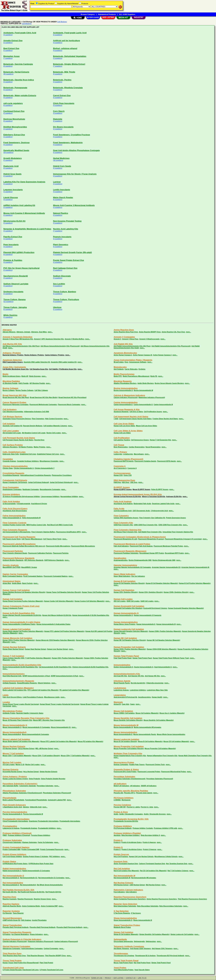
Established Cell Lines (28, 454)
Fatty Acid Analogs (123, 501)
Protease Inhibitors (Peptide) (127, 833)
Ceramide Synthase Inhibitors (28, 461)
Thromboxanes (121, 953)
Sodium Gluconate (62, 276)
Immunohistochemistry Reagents (18, 681)
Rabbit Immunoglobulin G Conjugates (36, 871)
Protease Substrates (12, 840)
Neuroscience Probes (124, 762)
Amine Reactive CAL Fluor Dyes (173, 332)
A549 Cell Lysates (133, 601)
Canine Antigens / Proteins (55, 355)
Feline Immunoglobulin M (31, 518)
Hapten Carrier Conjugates (15, 574)
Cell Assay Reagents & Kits (127, 409)
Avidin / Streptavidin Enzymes (155, 814)
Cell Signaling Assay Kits (39, 369)
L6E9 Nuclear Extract (137, 885)
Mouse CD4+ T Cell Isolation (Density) (46, 756)
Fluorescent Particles (13, 551)
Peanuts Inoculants (62, 237)
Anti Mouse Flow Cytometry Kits (125, 532)
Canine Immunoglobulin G (143, 405)
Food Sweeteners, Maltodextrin (68, 143)
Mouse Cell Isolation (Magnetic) (147, 713)
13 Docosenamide (9, 504)
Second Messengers (12, 918)
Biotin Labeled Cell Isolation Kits (15, 690)
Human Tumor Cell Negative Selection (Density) (64, 592)
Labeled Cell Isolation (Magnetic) (18, 688)
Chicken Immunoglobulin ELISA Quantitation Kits (90, 667)
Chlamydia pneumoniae (155, 683)
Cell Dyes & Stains (136, 412)
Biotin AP (25, 376)
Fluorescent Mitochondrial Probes (174, 772)
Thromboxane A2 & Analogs (124, 956)
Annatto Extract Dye (13, 41)
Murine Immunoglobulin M (123, 727)
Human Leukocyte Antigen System (15, 779)
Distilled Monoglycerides (15, 127)
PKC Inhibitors (54, 857)
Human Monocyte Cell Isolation (17, 638)
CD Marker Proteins (26, 447)
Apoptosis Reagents (121, 412)
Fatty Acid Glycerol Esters (15, 509)
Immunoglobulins (122, 665)
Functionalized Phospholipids (36, 800)
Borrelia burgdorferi (138, 683)
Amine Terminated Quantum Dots (126, 864)
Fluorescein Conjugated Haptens (56, 576)
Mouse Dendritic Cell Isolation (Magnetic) (159, 720)
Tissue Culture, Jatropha (15, 307)
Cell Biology (62, 22)
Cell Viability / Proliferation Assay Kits (63, 369)
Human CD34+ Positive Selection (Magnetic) (130, 649)
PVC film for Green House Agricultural (21, 268)
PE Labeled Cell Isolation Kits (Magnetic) (74, 690)
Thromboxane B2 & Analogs (145, 956)
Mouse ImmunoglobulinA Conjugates (35, 734)
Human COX (118, 475)
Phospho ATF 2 (130, 793)
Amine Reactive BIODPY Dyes (150, 332)
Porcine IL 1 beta (147, 807)
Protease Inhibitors (123, 826)
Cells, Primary (120, 452)
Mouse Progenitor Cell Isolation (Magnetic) (160, 749)
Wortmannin (126, 800)
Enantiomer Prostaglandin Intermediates (44, 821)
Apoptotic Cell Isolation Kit (12, 426)
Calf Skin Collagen (41, 390)
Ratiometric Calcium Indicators (128, 890)
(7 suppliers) (8, 58)
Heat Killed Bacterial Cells (12, 676)
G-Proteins (7, 934)
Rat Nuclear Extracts (123, 883)
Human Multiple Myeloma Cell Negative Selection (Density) (24, 592)
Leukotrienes (120, 688)
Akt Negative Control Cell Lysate (34, 433)
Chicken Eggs (8, 468)
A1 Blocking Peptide (10, 383)
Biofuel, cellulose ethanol (65, 48)
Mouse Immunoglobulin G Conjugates (36, 727)
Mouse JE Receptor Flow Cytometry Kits (17, 720)
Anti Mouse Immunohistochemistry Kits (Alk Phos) (21, 346)
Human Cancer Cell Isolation (16, 590)
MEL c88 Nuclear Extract (44, 749)
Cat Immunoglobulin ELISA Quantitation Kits (55, 667)
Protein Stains (9, 861)
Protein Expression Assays (176, 518)
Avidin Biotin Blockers (145, 383)
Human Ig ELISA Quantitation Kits (19, 613)
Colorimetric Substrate (27, 786)
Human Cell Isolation (13, 599)
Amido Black (17, 583)
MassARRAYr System (29, 567)
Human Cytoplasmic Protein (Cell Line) (21, 606)
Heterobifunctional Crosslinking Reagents (35, 475)
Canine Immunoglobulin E (123, 405)
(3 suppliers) (58, 43)
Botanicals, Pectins (62, 80)
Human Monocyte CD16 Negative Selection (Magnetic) (55, 640)
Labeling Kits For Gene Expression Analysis (24, 182)
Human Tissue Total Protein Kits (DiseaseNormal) (21, 963)
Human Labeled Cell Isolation (17, 629)
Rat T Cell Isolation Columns (178, 871)
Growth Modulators (13, 158)
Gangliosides (120, 558)
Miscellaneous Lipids (52, 697)
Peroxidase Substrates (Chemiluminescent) (130, 779)
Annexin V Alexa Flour (130, 339)
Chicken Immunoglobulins (15, 466)
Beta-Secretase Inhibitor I (131, 835)
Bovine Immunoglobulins (126, 388)
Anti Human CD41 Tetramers (162, 949)
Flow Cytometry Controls (15, 523)
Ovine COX (128, 475)
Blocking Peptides (11, 381)
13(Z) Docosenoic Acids (141, 511)
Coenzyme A (120, 466)
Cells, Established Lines (14, 452)
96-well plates (119, 362)
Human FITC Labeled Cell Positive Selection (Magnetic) (64, 631)
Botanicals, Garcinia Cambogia (18, 64)
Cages (132, 704)
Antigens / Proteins (12, 353)
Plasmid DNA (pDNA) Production (19, 252)
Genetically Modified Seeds (16, 150)
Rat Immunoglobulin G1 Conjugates (51, 878)
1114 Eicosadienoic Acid (123, 511)
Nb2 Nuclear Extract (153, 885)
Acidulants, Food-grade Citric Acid (20, 33)
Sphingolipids (120, 939)
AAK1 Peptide (24, 383)
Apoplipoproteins (144, 697)
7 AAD (116, 419)
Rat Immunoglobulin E (11, 885)
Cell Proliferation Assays (153, 412)
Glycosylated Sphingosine (123, 941)
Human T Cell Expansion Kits (160, 440)
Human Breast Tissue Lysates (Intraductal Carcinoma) (60, 704)
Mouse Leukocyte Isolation (126, 739)
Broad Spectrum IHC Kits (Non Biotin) (44, 397)
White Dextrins (10, 315)
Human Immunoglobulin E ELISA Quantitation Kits (91, 615)
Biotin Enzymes (35, 376)
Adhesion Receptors (10, 447)
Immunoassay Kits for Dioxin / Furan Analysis (75, 174)
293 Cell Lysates (120, 601)
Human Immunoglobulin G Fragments (148, 615)
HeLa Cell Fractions (121, 857)
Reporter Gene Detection (125, 904)
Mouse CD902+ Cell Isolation (124, 713)
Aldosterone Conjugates (12, 949)
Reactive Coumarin (10, 899)
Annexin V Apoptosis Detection (17, 337)
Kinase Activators (36, 934)
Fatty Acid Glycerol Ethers (12, 697)
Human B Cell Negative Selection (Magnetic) (162, 583)
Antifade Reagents (9, 683)
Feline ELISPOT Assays (160, 489)
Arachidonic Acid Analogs (123, 504)
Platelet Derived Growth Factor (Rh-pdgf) (73, 252)
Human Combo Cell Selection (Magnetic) (59, 601)
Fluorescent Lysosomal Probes (149, 772)
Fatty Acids (119, 509)
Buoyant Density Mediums (33, 426)
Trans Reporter (18, 913)
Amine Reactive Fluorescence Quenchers (162, 899)
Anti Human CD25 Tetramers (140, 949)
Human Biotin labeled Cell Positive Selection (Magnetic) (23, 631)
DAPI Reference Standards (54, 560)
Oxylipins (142, 369)
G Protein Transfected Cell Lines (51, 970)
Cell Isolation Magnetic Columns (55, 426)
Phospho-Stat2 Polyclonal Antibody (42, 927)
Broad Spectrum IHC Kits (15, 395)
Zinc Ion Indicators (138, 576)
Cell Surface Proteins (13, 445)
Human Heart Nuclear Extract (35, 649)
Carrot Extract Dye (62, 95)
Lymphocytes (128, 454)
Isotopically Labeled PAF (57, 800)
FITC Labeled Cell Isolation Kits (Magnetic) (43, 690)
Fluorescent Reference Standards (19, 558)
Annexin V (117, 339)
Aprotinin (117, 835)
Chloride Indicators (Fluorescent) (15, 941)
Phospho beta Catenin (144, 793)
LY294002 (117, 800)
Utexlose (57, 307)
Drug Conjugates (11, 487)
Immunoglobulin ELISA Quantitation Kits (22, 665)
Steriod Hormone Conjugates (16, 946)
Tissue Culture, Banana (14, 299)
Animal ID (117, 704)
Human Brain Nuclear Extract (13, 649)
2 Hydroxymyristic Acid (159, 511)
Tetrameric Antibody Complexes (129, 946)
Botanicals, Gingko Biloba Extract (69, 64)
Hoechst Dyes (39, 440)
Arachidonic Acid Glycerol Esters (15, 511)
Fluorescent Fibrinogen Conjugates (16, 405)
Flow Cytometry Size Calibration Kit (152, 518)
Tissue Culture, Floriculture (66, 299)
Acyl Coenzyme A (120, 468)
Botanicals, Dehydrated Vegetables (70, 56)
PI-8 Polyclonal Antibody (123, 828)
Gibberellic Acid (36, 807)
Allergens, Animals (23, 332)
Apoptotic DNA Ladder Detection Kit (37, 362)
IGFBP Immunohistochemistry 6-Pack (65, 676)
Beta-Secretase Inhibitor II (150, 835)
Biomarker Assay (12, 56)
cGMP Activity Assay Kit (11, 920)
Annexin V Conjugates (124, 337)
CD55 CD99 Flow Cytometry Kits (170, 525)
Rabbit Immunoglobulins (14, 869)
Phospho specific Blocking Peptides (131, 791)
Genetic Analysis (11, 565)
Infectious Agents (122, 681)
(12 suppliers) (8, 302)
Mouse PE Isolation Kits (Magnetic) (90, 741)
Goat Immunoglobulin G (163, 667)
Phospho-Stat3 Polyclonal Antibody (69, 927)
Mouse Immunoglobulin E (123, 734)
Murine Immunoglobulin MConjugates (147, 727)
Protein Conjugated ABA (12, 849)
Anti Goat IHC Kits (120, 676)
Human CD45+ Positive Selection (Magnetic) (165, 631)
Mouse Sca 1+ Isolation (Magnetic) (172, 713)
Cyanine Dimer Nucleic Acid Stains (165, 419)
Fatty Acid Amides (11, 501)
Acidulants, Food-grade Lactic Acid (70, 33)
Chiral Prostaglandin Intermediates (15, 821)
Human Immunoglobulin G (126, 613)
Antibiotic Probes (9, 713)
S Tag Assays (136, 913)
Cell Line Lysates (11, 431)
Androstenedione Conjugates (32, 949)
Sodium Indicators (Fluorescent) (66, 941)
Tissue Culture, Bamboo (65, 292)
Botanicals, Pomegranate (15, 88)
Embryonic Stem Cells (11, 454)
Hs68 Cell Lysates (147, 601)
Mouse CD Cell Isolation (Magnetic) (176, 741)
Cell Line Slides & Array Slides (128, 431)
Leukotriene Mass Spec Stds (157, 690)
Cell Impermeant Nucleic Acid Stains (131, 417)
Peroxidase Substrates (124, 777)
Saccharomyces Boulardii (16, 276)
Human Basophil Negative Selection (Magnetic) (131, 631)
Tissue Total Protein (12, 961)
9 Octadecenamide (23, 504)
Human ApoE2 (157, 697)
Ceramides (8, 459)
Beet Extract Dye (11, 48)
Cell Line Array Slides (124, 424)
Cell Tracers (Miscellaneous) (32, 539)
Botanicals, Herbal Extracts (16, 72)
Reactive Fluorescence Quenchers (130, 897)
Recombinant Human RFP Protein (152, 553)
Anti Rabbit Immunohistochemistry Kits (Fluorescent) (171, 346)
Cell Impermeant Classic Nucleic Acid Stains (135, 419)
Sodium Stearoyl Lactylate (16, 284)
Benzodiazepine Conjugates (50, 489)
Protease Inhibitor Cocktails (143, 828)
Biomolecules (120, 367)
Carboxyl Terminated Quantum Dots (152, 864)
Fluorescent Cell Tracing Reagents (19, 537)
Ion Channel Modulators (20, 934)
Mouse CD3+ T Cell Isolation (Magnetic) (17, 756)
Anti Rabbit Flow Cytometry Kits (150, 532)
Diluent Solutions (44, 683)
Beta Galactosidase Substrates (125, 906)
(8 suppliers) (8, 66)
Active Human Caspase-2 (162, 355)
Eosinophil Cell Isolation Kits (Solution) (128, 608)
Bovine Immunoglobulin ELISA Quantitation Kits (20, 667)
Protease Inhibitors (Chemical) (17, 833)
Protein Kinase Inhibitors (14, 854)
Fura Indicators (119, 892)
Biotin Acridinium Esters (12, 376)
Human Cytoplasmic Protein (13, 608)
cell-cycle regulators (13, 103)
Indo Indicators (131, 892)
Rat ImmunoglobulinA (28, 885)
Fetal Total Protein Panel (123, 658)
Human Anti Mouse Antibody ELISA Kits (57, 615)
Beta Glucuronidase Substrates (171, 906)
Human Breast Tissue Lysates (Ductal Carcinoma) (21, 704)
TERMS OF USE (97, 978)
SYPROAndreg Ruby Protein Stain (41, 864)
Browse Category (88, 14)
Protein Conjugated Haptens (16, 847)
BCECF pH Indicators (121, 786)
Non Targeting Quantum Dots (177, 864)
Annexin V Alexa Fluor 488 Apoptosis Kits (18, 339)
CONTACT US (131, 978)
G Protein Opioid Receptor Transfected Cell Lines (21, 970)
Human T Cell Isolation (13, 656)
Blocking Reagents (123, 381)
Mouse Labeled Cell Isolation (16, 739)
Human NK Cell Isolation (125, 638)
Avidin (116, 814)
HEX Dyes (126, 482)
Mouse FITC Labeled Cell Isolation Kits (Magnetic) (59, 741)
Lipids (6, 695)
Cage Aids (125, 704)
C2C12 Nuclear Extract (26, 749)
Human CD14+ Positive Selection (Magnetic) (19, 640)
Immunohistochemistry (14, 674)
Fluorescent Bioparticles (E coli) (125, 539)
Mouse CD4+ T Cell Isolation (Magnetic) (75, 756)
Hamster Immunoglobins (125, 565)
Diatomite (58, 119)
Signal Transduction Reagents (17, 932)
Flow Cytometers (38, 419)
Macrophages (139, 454)
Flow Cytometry (121, 516)
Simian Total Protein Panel (161, 963)
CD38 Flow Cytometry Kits (123, 525)
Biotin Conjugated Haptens (12, 576)
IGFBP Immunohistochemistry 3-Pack (36, 676)
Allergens (7, 330)
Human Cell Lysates (123, 599)
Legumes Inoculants (13, 190)
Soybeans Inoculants (13, 292)
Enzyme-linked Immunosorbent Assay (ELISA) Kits (138, 494)
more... (50, 332)
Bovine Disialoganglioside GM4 (164, 560)
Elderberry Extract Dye (14, 135)
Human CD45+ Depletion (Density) (176, 592)
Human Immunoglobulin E (146, 624)
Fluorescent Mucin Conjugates (69, 405)
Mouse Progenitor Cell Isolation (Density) (129, 749)
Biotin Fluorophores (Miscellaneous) (136, 376)
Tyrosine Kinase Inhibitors (41, 835)
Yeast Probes (120, 968)
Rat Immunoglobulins (13, 883)
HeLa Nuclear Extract (31, 772)
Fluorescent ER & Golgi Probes (125, 772)
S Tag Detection (121, 911)
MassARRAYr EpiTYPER (11, 567)
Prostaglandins (10, 826)
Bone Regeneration (121, 447)
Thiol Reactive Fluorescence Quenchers (192, 899)
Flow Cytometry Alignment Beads (15, 553)
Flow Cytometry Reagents (15, 530)
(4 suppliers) (8, 35)
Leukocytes (118, 454)
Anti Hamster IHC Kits (136, 676)
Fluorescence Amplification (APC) (68, 532)
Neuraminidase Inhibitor (69, 497)
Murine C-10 (20, 765)
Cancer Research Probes (14, 402)
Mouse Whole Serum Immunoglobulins (171, 734)
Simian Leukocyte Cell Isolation (182, 934)
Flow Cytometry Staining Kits (128, 530)
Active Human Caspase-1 (123, 355)
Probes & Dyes (121, 812)
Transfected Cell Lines (13, 968)
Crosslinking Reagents (13, 473)
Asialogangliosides (121, 560)
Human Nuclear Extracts (14, 647)
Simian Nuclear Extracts (48, 772)
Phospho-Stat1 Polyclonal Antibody (16, 927)
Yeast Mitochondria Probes (124, 970)
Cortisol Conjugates (51, 949)
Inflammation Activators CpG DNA (37, 412)
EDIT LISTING (119, 978)
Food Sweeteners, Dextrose (17, 143)
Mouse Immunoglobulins (125, 732)
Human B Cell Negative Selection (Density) (129, 583)
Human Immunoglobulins (126, 622)
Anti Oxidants (119, 369)
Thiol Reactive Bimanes (35, 956)
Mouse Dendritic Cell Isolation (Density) (128, 720)
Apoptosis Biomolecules (125, 353)
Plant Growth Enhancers (14, 805)
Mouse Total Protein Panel (123, 963)
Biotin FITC (118, 376)
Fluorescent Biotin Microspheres (83, 546)
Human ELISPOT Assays (123, 489)
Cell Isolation (9, 424)
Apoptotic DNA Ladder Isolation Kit (64, 362)
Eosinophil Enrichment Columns (155, 608)
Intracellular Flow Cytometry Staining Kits (178, 532)
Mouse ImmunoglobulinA (15, 732)
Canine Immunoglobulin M (163, 405)
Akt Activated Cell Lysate (12, 433)
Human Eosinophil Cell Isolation (129, 606)
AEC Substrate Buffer (10, 786)
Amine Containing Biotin (31, 906)
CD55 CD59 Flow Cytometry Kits (146, 525)
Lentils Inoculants (62, 190)
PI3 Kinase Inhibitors (124, 798)
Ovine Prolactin (34, 779)
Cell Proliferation (122, 438)
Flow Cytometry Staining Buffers (43, 532)
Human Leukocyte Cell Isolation (129, 629)
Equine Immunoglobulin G (144, 667)
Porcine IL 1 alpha (133, 807)
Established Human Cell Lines (48, 454)
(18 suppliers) (8, 153)
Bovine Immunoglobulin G (123, 390)
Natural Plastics (61, 213)
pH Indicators (120, 784)
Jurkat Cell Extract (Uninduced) (61, 482)
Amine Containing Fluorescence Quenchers (130, 899)
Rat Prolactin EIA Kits (53, 892)
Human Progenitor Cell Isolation (129, 647)
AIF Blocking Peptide (37, 383)
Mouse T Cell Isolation (13, 753)
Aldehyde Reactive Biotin (12, 906)
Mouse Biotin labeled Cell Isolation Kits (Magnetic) (21, 741)
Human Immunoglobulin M (166, 624)
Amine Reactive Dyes (124, 330)
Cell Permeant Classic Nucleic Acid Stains (18, 440)
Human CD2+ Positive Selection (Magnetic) (68, 658)
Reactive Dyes (9, 897)
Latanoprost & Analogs (11, 828)
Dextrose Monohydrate (14, 119)
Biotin (5, 374)
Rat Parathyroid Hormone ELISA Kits (31, 892)
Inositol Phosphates (39, 920)
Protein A (118, 840)
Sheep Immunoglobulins (125, 918)
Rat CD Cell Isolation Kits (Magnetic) (153, 871)
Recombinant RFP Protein (174, 553)
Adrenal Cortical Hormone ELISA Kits (127, 497)
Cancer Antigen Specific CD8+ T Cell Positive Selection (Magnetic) (27, 658)
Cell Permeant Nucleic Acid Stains (19, 438)
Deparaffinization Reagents (27, 683)
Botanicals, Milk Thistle (64, 72)
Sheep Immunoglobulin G (123, 920)
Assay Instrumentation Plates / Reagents (133, 360)
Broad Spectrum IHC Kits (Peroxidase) (72, 397)
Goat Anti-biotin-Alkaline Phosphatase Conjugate (77, 150)
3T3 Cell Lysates (9, 765)
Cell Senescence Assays (140, 440)
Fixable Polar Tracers (137, 765)
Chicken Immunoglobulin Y (44, 468)
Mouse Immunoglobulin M (126, 725)
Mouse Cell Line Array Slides (146, 426)
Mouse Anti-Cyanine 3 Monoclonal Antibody (74, 205)
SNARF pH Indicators (149, 786)
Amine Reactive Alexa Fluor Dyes (126, 332)
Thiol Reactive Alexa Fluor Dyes (14, 956)
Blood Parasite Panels (122, 683)
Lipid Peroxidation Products (33, 697)
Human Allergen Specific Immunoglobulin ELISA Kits (22, 615)
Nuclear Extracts (11, 769)
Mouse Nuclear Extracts (14, 746)
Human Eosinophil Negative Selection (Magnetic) (186, 608)
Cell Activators (10, 409)
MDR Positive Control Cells (36, 525)
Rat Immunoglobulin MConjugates (144, 878)
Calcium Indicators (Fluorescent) (126, 397)
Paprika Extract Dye (13, 237)
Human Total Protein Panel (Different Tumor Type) (171, 658)
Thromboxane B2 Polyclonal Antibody (170, 956)
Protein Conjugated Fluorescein (52, 849)
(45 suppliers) (8, 74)
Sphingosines (151, 941)
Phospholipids (10, 798)
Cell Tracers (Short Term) (52, 539)
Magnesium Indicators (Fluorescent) (152, 397)
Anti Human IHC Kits (152, 676)
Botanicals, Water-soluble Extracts (20, 95)
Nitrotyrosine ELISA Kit (14, 221)
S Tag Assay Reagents (122, 913)
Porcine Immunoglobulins (15, 812)
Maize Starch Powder (63, 197)
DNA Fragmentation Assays (13, 362)
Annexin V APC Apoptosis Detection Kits (49, 339)
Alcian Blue (7, 583)
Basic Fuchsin (27, 583)
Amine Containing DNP (49, 906)
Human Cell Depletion (124, 590)
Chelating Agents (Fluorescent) (128, 459)
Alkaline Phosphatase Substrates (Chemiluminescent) (22, 793)
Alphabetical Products (107, 14)
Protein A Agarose (149, 842)
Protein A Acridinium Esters (132, 842)
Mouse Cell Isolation (123, 711)
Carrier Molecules (131, 369)
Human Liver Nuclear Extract (58, 649)
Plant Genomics (61, 245)
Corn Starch (59, 111)
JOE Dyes (134, 482)
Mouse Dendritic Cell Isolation (128, 718)
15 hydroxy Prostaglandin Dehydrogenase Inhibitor (21, 497)
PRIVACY (108, 978)
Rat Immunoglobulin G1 (29, 878)
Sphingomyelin (139, 941)
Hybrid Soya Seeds (12, 174)
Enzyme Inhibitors (11, 494)
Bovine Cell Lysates (54, 433)
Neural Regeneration (153, 447)
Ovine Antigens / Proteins (15, 777)
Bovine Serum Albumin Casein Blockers (169, 383)
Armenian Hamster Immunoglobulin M (195, 567)
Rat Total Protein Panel (142, 963)
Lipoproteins (120, 695)
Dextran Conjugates (121, 765)
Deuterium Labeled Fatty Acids (163, 504)
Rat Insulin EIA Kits (10, 892)
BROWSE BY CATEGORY (11, 22)
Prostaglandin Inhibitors (47, 828)
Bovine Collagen (10, 388)
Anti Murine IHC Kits (12, 344)
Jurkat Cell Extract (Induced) (39, 482)
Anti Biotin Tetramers (121, 949)
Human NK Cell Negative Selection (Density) (130, 640)
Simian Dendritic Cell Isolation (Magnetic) (154, 934)
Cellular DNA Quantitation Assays (126, 518)
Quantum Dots (121, 861)
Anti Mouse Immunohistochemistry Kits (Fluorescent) (60, 346)
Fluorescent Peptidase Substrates (126, 553)
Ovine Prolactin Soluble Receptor (53, 779)
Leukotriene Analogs (121, 690)
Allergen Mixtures (9, 332)
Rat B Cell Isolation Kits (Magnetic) (126, 871)
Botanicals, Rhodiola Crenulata (68, 88)
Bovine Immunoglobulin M (143, 390)
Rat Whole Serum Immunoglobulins (50, 885)
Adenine (26, 807)
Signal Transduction (12, 925)
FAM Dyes (117, 482)
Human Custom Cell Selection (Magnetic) (89, 601)
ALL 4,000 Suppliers (127, 14)
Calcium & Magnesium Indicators (129, 395)
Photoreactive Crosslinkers (62, 475)
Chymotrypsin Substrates (12, 842)
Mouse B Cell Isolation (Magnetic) (150, 741)
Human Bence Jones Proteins (125, 624)
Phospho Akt (118, 793)
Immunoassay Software (138, 362)
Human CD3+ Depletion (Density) (126, 592)
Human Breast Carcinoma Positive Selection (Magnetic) (23, 601)
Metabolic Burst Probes (122, 927)
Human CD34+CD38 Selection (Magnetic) (162, 649)
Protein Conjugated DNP (30, 849)
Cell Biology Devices (12, 417)
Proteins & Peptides (13, 260)
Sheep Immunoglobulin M (143, 920)
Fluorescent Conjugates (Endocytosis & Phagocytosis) (140, 537)
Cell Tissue (119, 445)
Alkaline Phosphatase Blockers (125, 383)
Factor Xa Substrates (45, 842)
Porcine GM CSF (120, 807)
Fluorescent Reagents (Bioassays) (130, 551)
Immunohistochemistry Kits (127, 674)
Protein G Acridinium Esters (132, 849)
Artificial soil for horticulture (67, 41)
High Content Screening (54, 419)
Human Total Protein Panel (126, 656)
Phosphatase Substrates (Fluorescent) (57, 793)
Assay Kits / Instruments (14, 367)
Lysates (6, 702)
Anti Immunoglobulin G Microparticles (17, 532)
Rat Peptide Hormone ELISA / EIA (18, 890)
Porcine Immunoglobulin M (33, 814)
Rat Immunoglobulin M (124, 876)
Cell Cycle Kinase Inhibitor (12, 857)
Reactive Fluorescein (25, 899)
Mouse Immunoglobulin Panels (145, 734)
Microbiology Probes (13, 711)
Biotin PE (154, 376)
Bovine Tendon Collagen (24, 390)
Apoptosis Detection (12, 360)
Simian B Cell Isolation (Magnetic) (126, 934)
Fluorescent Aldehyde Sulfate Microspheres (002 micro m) (24, 546)
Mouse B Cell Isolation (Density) (125, 741)
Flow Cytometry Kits (123, 523)
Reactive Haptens (11, 904)
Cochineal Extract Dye (14, 111)
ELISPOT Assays (122, 487)
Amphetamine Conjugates (12, 489)
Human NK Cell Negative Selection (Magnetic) (164, 640)
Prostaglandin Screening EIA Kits (126, 821)
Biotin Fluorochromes (124, 374)
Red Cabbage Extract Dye (65, 268)
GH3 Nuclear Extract (121, 885)
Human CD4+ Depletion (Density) (151, 592)
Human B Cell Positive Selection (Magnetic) (195, 583)
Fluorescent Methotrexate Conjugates (43, 405)
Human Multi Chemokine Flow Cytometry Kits (195, 756)
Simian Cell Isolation (123, 932)
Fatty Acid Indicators (121, 546)
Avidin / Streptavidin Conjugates (131, 814)
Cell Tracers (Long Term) (12, 539)
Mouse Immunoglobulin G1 (61, 727)
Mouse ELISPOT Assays (141, 489)
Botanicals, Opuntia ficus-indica (19, 80)
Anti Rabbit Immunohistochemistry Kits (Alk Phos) (132, 346)
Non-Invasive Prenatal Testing (67, 221)
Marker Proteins (39, 447)
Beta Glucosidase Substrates (148, 906)
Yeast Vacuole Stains (142, 970)
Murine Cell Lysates (12, 762)
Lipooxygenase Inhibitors (50, 497)
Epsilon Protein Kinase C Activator (36, 857)
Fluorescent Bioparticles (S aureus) (151, 539)
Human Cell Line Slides (122, 433)
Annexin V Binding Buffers (74, 339)
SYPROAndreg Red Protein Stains (15, 864)
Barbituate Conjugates (31, 489)
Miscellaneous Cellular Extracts (166, 857)
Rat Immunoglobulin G (13, 876)
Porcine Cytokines (122, 805)
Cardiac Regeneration (137, 447)
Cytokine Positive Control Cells (14, 525)
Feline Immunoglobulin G (12, 518)
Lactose (57, 182)
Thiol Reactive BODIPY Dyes (55, 956)
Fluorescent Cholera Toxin (155, 765)
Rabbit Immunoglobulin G (12, 871)
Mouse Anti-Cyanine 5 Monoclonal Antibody (24, 213)
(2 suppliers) (58, 35)
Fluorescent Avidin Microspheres (58, 546)
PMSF (5, 835)
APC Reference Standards (34, 560)
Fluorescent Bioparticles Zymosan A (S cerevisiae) (183, 539)
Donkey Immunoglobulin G (123, 667)
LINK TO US (142, 978)
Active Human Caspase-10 (143, 355)
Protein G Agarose (150, 849)
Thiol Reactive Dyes (12, 953)
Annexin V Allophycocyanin (149, 339)
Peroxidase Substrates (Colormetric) (20, 784)
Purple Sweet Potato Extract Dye (69, 260)
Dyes (126, 362)
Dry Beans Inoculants (63, 127)
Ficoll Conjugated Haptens (33, 576)
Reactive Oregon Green (42, 899)
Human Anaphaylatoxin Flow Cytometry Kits (130, 756)
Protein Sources (121, 854)
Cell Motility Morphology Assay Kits (16, 369)
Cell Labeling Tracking (122, 440)
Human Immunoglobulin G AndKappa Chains (19, 624)
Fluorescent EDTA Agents (167, 461)
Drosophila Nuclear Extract (12, 772)
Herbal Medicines (61, 158)
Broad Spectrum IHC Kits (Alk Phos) (16, 397)
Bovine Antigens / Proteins (34, 355)
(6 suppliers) (8, 90)
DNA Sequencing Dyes (124, 480)
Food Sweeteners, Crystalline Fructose (72, 135)
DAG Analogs (26, 920)
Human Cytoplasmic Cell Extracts (15, 482)
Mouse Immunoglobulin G (15, 725)
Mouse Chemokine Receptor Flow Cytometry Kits (26, 718)
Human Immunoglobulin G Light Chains (21, 622)
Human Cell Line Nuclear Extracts (141, 857)
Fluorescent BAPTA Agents (124, 461)
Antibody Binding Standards (13, 560)
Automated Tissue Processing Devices (17, 419)
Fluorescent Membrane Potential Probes (168, 546)
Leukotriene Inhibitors (138, 690)
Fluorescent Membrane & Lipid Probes (132, 544)
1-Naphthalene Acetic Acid (12, 807)
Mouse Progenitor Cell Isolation (129, 746)
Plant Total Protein (46, 963)
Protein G (118, 847)
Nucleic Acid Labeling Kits (66, 229)
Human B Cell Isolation (125, 581)
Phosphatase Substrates (14, 791)
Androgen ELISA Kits (174, 497)
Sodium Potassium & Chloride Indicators (22, 939)
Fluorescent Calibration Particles (40, 553)
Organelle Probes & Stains (126, 769)
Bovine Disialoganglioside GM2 (140, 560)
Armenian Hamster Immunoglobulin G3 (166, 567)
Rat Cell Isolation (122, 869)
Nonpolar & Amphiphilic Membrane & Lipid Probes (27, 229)
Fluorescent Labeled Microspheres (19, 544)
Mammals (118, 702)
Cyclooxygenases (122, 473)
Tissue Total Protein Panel (126, 961)
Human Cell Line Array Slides (124, 426)
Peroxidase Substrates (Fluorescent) (160, 779)
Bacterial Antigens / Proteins (13, 355)
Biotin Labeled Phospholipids (13, 800)
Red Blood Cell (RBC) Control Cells (60, 525)
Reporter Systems (11, 911)
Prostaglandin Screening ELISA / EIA (131, 819)
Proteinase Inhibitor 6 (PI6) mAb (165, 828)
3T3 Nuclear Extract (10, 749)
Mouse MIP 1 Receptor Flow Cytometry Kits (49, 720)
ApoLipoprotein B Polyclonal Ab (125, 697)
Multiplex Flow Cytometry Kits (128, 753)
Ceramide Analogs (9, 461)
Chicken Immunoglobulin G (24, 468)
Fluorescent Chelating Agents (145, 461)
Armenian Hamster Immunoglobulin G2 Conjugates (132, 567)
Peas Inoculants (11, 245)
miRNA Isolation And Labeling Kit (19, 205)
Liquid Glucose (11, 197)
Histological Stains (12, 581)
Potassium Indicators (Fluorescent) (40, 941)
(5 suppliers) (58, 74)
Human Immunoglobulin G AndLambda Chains (53, 624)
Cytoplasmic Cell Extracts (15, 480)
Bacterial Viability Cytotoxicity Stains (30, 713)
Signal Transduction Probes (127, 925)
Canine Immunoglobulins (126, 402)
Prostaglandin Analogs (29, 828)
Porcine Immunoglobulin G (12, 814)
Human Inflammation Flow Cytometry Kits (162, 756)
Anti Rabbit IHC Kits (123, 344)
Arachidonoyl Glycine (39, 504)
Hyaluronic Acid (11, 166)
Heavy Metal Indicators (125, 574)
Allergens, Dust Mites (39, 332)
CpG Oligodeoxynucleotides (13, 412)
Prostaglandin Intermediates (16, 819)
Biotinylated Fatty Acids (142, 504)
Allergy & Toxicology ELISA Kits (153, 497)
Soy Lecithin (59, 284)
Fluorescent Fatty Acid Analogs (141, 546)
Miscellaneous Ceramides (49, 461)
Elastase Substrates (30, 842)
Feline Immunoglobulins (14, 516)
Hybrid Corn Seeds (62, 166)
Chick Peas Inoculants (64, 103)
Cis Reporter (7, 913)
